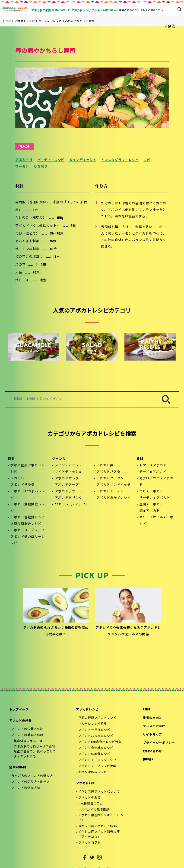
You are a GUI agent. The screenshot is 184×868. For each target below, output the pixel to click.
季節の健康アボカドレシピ (28, 469)
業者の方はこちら (129, 10)
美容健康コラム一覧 (28, 741)
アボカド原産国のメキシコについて (101, 818)
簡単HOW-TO (18, 768)
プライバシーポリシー (159, 743)
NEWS (146, 710)
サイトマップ (152, 735)
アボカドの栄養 (20, 721)
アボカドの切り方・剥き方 (30, 782)
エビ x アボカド (151, 492)
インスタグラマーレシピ (120, 160)
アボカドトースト (110, 492)
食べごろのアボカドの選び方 (32, 776)
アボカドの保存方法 (26, 788)
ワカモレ (17, 479)
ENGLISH (148, 760)
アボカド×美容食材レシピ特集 (100, 742)
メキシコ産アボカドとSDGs (98, 826)
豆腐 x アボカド (151, 505)
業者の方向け (152, 718)
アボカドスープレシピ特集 (97, 766)
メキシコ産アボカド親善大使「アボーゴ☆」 (99, 834)
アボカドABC (85, 783)
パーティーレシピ (51, 160)
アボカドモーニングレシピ (97, 760)
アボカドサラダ (22, 485)
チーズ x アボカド (153, 472)
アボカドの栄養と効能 (27, 729)
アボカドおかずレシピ (114, 498)
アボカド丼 (24, 160)
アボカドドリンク (69, 498)
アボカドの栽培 (89, 798)
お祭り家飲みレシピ (26, 524)
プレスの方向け (154, 726)
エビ (147, 160)
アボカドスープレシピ (27, 531)
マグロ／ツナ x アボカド (156, 482)
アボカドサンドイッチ (114, 485)
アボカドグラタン (110, 479)
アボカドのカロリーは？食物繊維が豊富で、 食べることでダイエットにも (35, 752)
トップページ (19, 710)
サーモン (22, 167)
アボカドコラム (89, 843)
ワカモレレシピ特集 (93, 724)
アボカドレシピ (87, 710)
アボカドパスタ (108, 472)
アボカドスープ (67, 485)
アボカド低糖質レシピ (28, 518)
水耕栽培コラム (92, 804)
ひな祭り (41, 167)
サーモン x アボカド (155, 498)
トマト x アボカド (153, 466)
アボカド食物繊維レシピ (28, 508)
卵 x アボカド (150, 511)
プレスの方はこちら (152, 10)
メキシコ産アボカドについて (99, 792)
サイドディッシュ (69, 472)
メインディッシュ (83, 160)
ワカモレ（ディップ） (72, 505)
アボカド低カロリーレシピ (28, 540)
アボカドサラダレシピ (94, 730)
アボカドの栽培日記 (95, 810)
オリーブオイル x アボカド (156, 521)
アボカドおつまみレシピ (28, 495)
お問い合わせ (152, 751)
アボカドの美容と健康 (27, 735)
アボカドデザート (69, 492)
